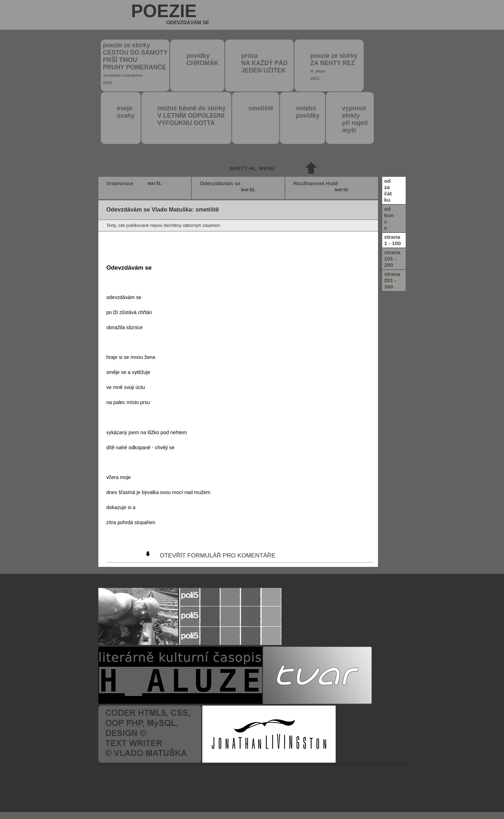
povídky (202, 59)
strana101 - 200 (392, 259)
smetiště (261, 108)
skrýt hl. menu (252, 168)
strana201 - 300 (392, 280)
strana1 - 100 (392, 240)
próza (264, 63)
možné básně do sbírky (192, 116)
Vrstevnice (135, 183)
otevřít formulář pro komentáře (217, 555)
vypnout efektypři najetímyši (355, 119)
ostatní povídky (308, 112)
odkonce (389, 218)
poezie (170, 15)
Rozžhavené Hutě (322, 187)
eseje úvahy (126, 112)
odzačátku (388, 190)
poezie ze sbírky (135, 63)
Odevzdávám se (229, 187)
